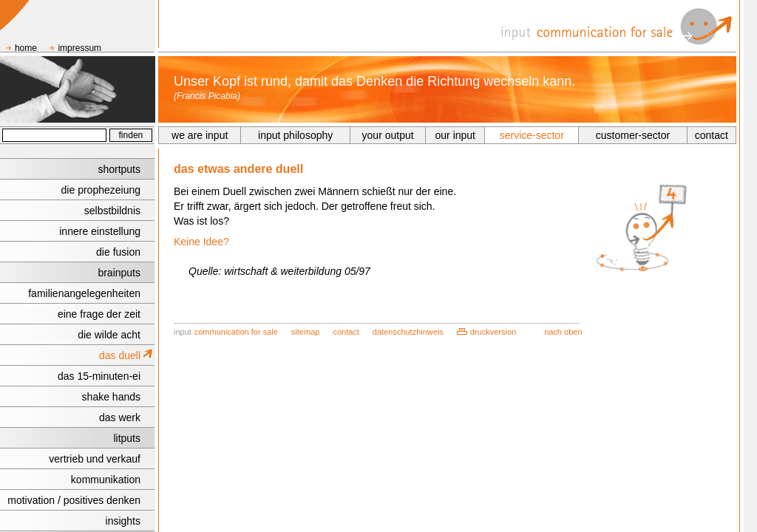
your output (388, 135)
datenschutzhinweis (408, 332)
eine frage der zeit (99, 314)
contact (712, 135)
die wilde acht (109, 335)
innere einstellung (100, 231)
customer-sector (633, 135)
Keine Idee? (201, 242)
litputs (127, 438)
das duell (120, 355)
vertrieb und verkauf (95, 459)
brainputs (119, 273)
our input (455, 135)
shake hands (111, 397)
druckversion (493, 332)
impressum (79, 48)
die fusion (118, 252)
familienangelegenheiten (84, 293)
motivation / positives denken (74, 500)
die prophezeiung (101, 190)
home (26, 48)
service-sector (532, 135)
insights (123, 521)
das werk (120, 417)
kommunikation (106, 480)
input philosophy (295, 135)
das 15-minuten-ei (99, 376)
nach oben (563, 332)
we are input (200, 135)
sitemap (306, 332)
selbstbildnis (112, 211)
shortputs (119, 169)
